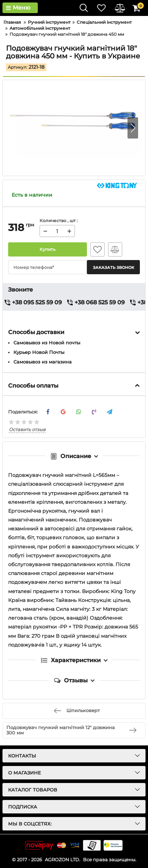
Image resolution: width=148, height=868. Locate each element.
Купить (48, 249)
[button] (133, 128)
